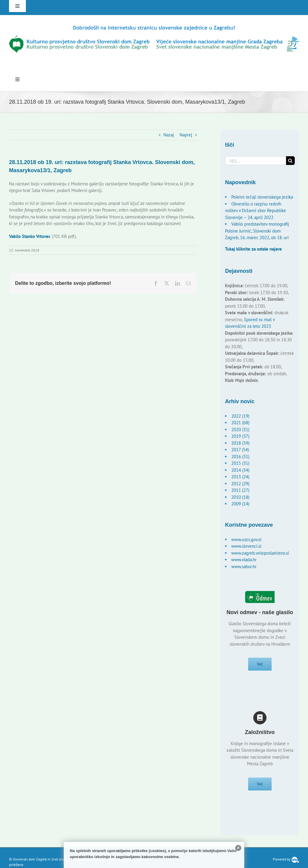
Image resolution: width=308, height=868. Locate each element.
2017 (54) (240, 450)
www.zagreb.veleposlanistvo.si (260, 553)
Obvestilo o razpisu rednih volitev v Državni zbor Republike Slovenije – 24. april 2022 (256, 211)
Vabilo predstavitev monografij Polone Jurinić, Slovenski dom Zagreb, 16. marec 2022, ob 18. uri (257, 231)
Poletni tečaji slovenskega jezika (262, 197)
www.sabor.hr (244, 566)
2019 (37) (240, 436)
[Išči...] (255, 161)
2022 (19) (240, 416)
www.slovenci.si (246, 546)
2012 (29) (240, 484)
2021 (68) (240, 423)
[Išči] (290, 161)
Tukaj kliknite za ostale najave (253, 249)
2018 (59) (240, 443)
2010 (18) (240, 497)
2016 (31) (240, 457)
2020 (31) (240, 429)
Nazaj (169, 135)
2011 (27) (240, 490)
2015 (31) (240, 463)
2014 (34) (240, 470)
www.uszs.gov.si (246, 539)
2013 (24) (240, 477)
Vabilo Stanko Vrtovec (30, 236)
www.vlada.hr (244, 560)
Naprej (186, 135)
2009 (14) (240, 504)
